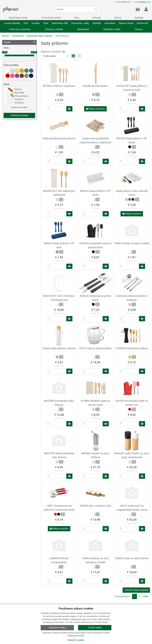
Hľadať (19, 42)
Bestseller (16, 93)
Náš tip (15, 89)
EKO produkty (18, 96)
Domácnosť (18, 36)
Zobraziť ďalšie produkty (136, 590)
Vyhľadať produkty (19, 115)
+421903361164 (123, 2)
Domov (6, 36)
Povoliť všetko (95, 628)
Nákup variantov (95, 109)
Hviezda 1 (16, 99)
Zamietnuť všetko (57, 628)
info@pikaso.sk (144, 2)
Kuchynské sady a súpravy (40, 36)
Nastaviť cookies (76, 640)
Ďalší (146, 596)
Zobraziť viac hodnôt (19, 107)
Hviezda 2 (16, 103)
